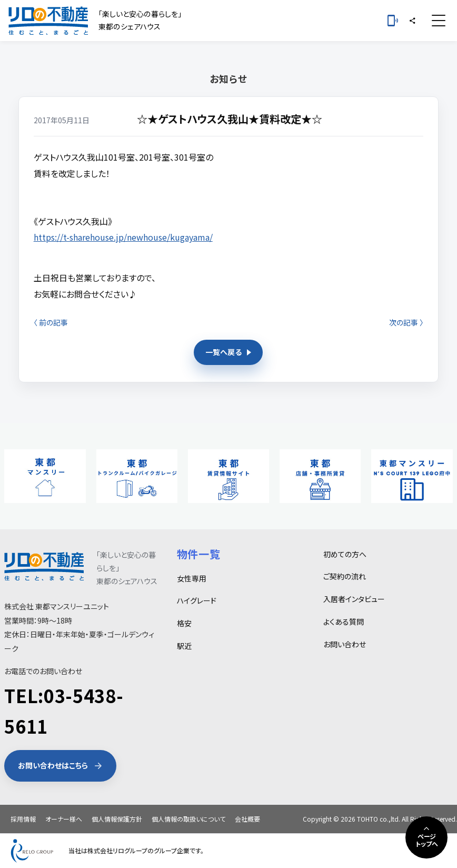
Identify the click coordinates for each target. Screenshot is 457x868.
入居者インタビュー (354, 599)
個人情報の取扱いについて (188, 819)
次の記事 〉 (406, 322)
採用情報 (23, 819)
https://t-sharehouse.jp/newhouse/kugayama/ (123, 237)
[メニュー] (439, 21)
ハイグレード (197, 600)
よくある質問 (344, 622)
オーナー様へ (64, 819)
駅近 (184, 646)
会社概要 (247, 819)
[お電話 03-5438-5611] (393, 21)
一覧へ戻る (228, 352)
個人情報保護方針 (117, 819)
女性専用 (192, 578)
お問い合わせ (345, 644)
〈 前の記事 (51, 322)
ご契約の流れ (345, 576)
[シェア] (412, 21)
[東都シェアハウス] (48, 21)
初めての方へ (345, 554)
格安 (184, 623)
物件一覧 (199, 554)
